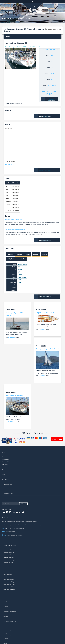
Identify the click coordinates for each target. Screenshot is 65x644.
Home (61, 18)
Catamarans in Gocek (9, 579)
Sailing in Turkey (6, 462)
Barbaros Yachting (52, 29)
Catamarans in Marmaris (9, 577)
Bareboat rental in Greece (10, 621)
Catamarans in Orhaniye (9, 584)
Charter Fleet (5, 459)
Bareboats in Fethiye (8, 557)
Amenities (10, 254)
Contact (4, 475)
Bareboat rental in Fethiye (10, 611)
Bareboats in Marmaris (9, 552)
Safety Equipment (12, 259)
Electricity (36, 254)
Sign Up (22, 504)
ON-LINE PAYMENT (57, 439)
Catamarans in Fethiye (9, 582)
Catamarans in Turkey (9, 587)
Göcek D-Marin (9, 128)
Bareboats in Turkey (8, 562)
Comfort (23, 259)
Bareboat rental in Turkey (10, 619)
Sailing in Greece (6, 467)
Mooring (44, 254)
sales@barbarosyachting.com (15, 535)
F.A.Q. (4, 469)
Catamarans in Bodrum (9, 574)
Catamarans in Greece (9, 589)
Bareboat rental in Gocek (10, 609)
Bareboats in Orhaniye (9, 560)
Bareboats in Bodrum (9, 550)
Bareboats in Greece (9, 565)
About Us (5, 472)
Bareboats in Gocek (8, 555)
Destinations (5, 464)
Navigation (20, 254)
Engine (28, 254)
